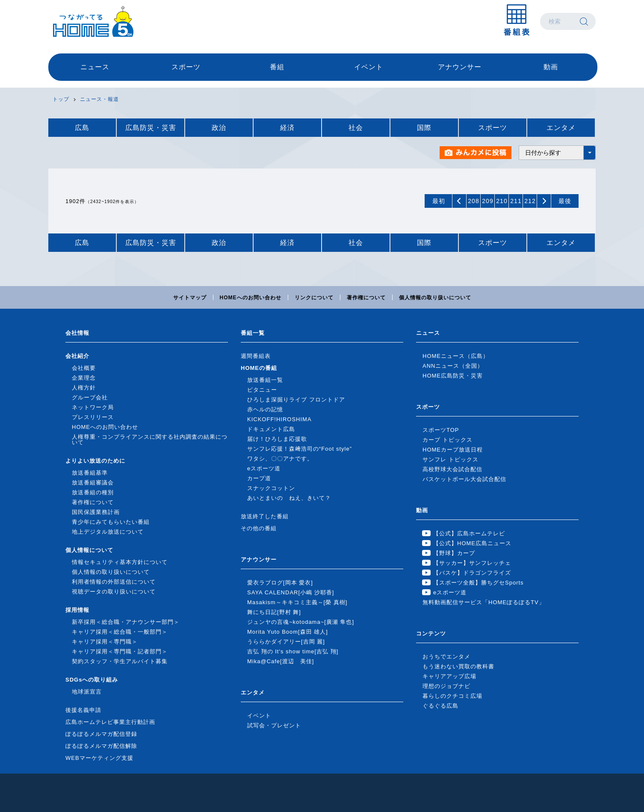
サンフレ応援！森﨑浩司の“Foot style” (300, 449)
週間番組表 (256, 356)
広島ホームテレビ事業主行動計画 (110, 722)
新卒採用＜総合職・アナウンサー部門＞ (126, 622)
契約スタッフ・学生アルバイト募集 (120, 661)
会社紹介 (77, 356)
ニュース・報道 (99, 99)
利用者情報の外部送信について (114, 582)
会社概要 (84, 368)
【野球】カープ (454, 553)
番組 (277, 67)
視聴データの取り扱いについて (114, 592)
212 (530, 201)
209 (487, 201)
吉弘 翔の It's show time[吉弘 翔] (293, 651)
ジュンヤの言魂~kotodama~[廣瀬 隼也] (301, 622)
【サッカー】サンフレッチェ (472, 563)
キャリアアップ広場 (449, 676)
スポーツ (186, 67)
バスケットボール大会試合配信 (464, 479)
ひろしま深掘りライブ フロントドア (296, 400)
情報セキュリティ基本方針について (120, 562)
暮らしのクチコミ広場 (452, 696)
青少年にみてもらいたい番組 (111, 522)
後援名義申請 (83, 710)
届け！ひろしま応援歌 (277, 439)
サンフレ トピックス (451, 459)
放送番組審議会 (93, 483)
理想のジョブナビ (446, 686)
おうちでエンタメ (446, 657)
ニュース (95, 67)
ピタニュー (262, 390)
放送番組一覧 (265, 380)
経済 (287, 128)
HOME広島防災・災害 (453, 376)
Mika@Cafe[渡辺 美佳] (281, 661)
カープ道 (259, 478)
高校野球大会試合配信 (452, 469)
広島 (82, 128)
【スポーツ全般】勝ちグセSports (479, 583)
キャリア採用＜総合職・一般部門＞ (120, 632)
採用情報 (77, 610)
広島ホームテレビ (93, 21)
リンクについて (314, 298)
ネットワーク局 (93, 407)
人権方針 (84, 388)
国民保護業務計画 (96, 512)
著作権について (366, 298)
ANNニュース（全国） (453, 366)
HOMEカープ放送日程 (453, 450)
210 (502, 201)
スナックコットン (271, 488)
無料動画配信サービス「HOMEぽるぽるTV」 (484, 602)
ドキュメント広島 (271, 429)
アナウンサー (460, 67)
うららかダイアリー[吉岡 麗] (286, 642)
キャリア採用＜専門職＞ (105, 642)
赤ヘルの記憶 (265, 409)
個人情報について (89, 550)
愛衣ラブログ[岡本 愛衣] (280, 583)
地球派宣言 (87, 692)
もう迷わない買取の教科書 (458, 666)
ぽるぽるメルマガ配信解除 (101, 746)
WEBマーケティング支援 (99, 758)
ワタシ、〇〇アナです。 (280, 459)
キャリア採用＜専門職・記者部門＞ (120, 651)
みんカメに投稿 (476, 153)
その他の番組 (259, 528)
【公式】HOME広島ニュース (472, 543)
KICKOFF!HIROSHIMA (279, 419)
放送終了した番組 (265, 516)
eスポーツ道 (264, 468)
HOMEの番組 (259, 368)
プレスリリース (93, 417)
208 (473, 201)
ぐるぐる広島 (440, 706)
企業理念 (84, 378)
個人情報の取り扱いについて (435, 298)
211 (516, 201)
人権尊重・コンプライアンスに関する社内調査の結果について (150, 440)
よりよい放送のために (95, 461)
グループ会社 (90, 397)
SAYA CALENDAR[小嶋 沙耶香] (291, 592)
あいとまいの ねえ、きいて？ (289, 498)
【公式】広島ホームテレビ (469, 533)
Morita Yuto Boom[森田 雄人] (288, 632)
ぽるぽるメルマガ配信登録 (101, 734)
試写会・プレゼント (274, 725)
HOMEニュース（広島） (456, 356)
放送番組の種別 (93, 492)
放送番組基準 (90, 473)
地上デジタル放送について (108, 532)
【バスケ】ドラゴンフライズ (472, 573)
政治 (219, 128)
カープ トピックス (448, 440)
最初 (439, 201)
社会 (356, 128)
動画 (551, 67)
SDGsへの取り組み (92, 680)
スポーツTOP (441, 430)
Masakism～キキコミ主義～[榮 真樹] (297, 602)
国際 (424, 128)
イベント (369, 67)
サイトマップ (190, 298)
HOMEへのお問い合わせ (251, 298)
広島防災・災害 (151, 128)
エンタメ (561, 128)
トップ (61, 99)
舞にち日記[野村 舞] (274, 612)
